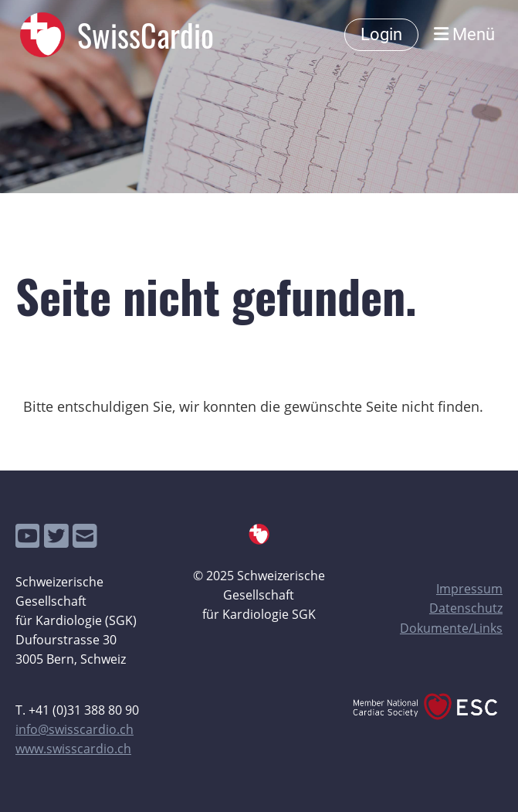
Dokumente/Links (451, 628)
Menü (464, 34)
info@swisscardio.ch (74, 729)
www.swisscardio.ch (73, 749)
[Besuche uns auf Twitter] (56, 536)
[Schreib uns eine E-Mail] (85, 536)
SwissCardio (146, 35)
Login (381, 34)
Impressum (469, 589)
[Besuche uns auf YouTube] (28, 536)
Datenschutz (466, 608)
